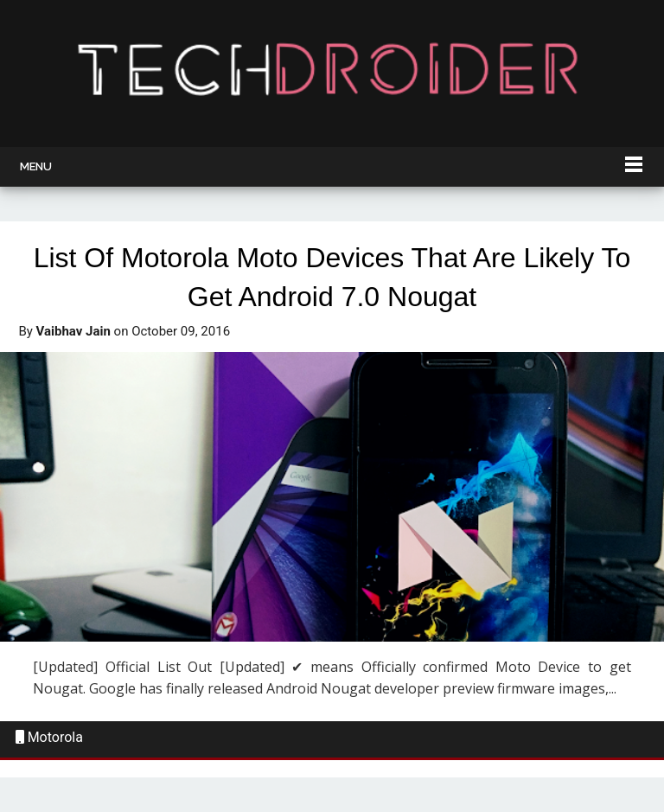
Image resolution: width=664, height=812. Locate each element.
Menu (36, 166)
